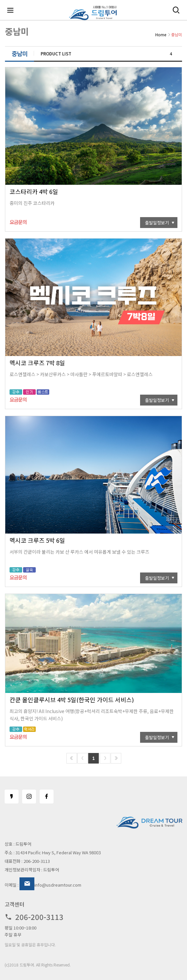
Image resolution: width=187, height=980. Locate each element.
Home (161, 34)
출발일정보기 (157, 223)
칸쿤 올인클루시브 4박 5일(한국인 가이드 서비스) (72, 700)
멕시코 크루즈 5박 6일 (37, 540)
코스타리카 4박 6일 (34, 191)
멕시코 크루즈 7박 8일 (37, 363)
